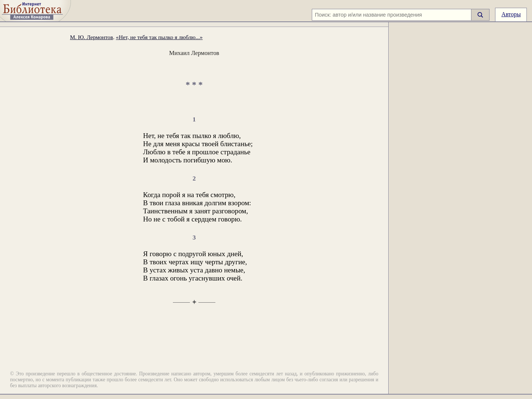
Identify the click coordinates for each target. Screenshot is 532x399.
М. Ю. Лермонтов (92, 37)
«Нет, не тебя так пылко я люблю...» (159, 37)
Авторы (511, 14)
